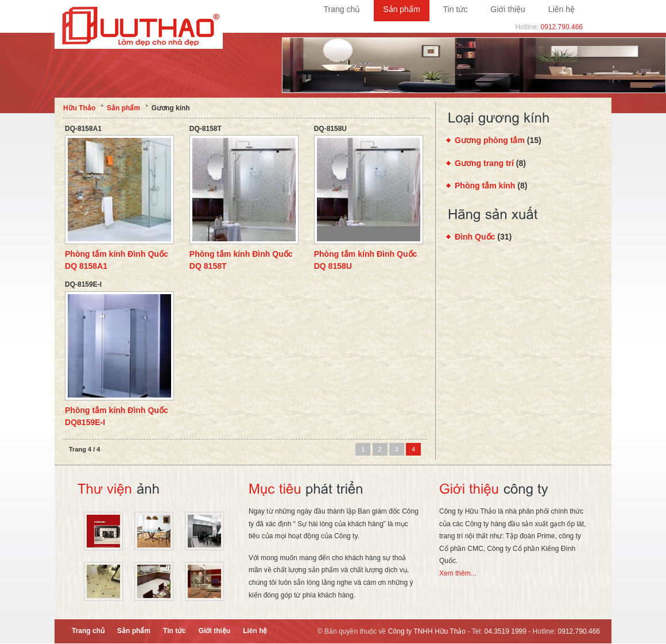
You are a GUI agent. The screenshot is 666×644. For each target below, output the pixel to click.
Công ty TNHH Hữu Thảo (427, 631)
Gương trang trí (484, 163)
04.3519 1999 (506, 631)
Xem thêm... (458, 573)
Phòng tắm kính (485, 186)
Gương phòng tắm (490, 140)
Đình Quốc (475, 237)
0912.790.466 (562, 27)
